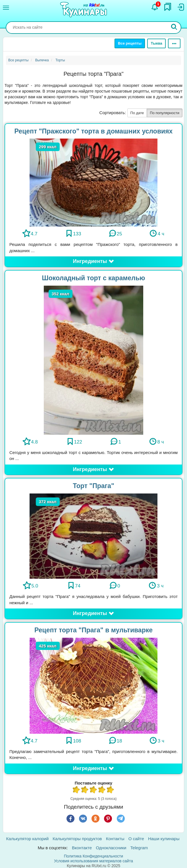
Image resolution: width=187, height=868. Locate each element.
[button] (93, 262)
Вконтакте (82, 848)
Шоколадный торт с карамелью (94, 278)
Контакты (115, 839)
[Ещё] (174, 43)
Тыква (156, 43)
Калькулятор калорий (28, 839)
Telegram (139, 848)
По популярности (165, 113)
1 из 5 (76, 790)
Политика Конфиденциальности (93, 856)
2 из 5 (85, 790)
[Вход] (180, 7)
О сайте (136, 839)
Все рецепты (130, 43)
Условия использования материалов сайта (93, 861)
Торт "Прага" (93, 486)
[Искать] (174, 28)
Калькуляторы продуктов (77, 839)
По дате (137, 113)
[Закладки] (168, 7)
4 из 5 (102, 790)
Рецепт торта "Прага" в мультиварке (93, 630)
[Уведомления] (155, 7)
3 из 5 (93, 790)
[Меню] (6, 8)
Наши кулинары (164, 839)
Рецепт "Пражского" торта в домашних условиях (94, 131)
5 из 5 (111, 790)
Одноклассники (111, 848)
